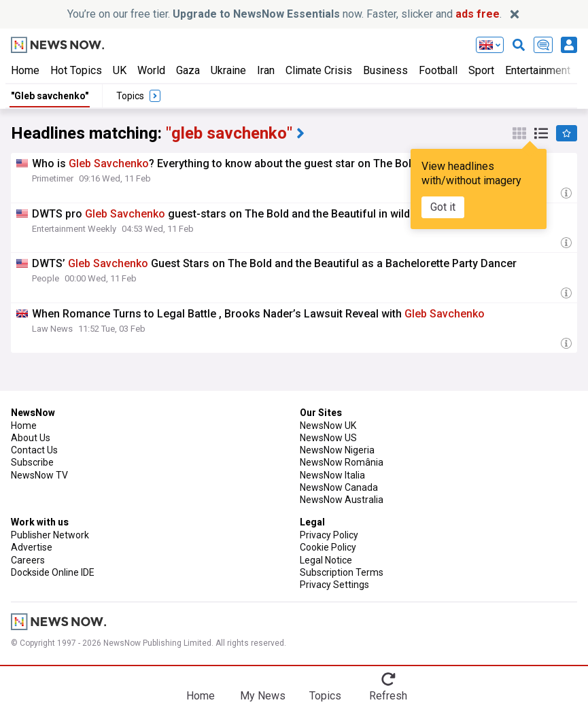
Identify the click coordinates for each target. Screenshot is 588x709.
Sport (481, 70)
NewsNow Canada (339, 487)
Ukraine (228, 70)
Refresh (388, 696)
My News (263, 696)
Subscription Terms (342, 572)
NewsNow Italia (332, 475)
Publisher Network (50, 535)
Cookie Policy (328, 547)
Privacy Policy (329, 535)
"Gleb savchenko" (50, 96)
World (151, 70)
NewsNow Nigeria (337, 450)
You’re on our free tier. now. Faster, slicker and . (284, 14)
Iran (266, 70)
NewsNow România (342, 462)
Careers (28, 560)
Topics (325, 696)
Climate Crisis (319, 70)
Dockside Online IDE (53, 572)
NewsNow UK (328, 426)
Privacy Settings (334, 585)
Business (385, 70)
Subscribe (32, 462)
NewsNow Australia (342, 500)
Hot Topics (76, 70)
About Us (31, 438)
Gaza (188, 70)
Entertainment (538, 70)
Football (438, 70)
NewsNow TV (39, 475)
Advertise (32, 547)
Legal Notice (326, 560)
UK (120, 70)
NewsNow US (328, 438)
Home (25, 70)
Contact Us (34, 450)
